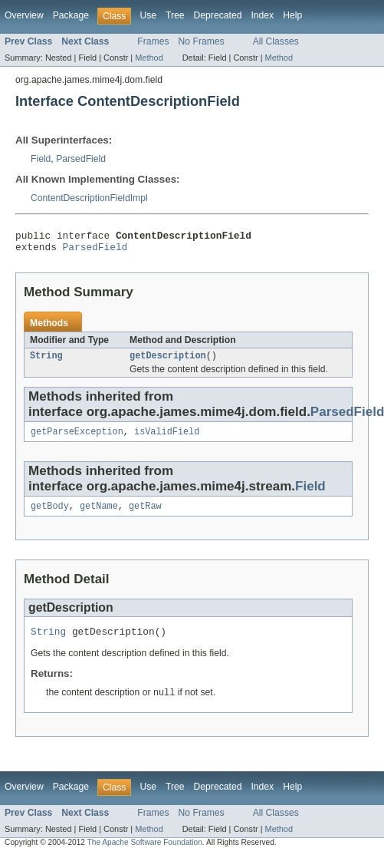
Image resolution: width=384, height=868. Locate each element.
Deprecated (218, 15)
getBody (50, 515)
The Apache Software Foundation (145, 855)
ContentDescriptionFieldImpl (89, 198)
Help (292, 15)
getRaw (145, 515)
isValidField (167, 439)
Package (71, 15)
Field (41, 159)
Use (148, 15)
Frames (153, 41)
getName (99, 515)
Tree (175, 15)
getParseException (77, 439)
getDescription (168, 361)
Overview (24, 15)
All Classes (276, 41)
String (46, 361)
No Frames (202, 41)
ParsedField (81, 159)
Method (149, 58)
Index (262, 15)
